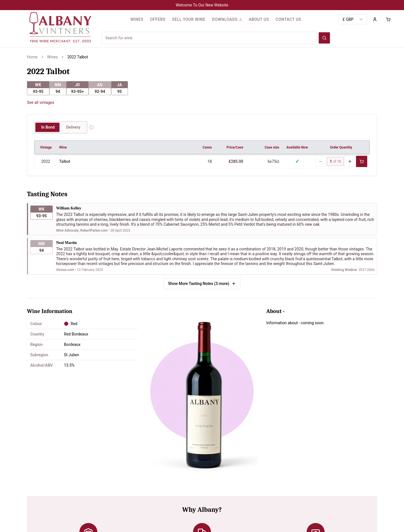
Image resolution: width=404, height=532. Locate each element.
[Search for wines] (209, 38)
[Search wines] (324, 38)
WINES (137, 19)
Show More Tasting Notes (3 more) (202, 283)
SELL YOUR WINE (189, 19)
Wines (52, 57)
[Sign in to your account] (375, 19)
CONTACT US (289, 19)
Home (32, 57)
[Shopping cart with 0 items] (388, 19)
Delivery (73, 127)
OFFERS (158, 19)
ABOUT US (259, 19)
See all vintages (41, 102)
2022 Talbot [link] (78, 57)
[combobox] (353, 19)
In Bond (48, 127)
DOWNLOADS (227, 19)
